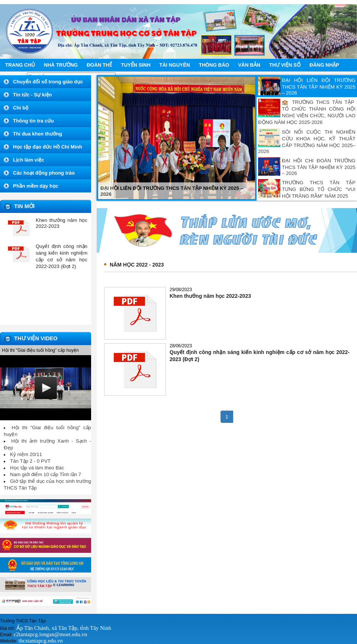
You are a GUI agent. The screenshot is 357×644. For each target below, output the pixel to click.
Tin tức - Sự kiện (32, 95)
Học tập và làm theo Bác (37, 468)
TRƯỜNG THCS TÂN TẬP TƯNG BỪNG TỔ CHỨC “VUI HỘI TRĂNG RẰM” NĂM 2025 (319, 189)
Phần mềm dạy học (36, 186)
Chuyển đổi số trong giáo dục (48, 82)
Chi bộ (21, 108)
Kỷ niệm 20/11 (26, 454)
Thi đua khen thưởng (38, 134)
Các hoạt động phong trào (44, 173)
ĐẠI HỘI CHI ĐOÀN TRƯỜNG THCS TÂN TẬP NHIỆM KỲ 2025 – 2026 (319, 167)
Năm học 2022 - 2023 (137, 265)
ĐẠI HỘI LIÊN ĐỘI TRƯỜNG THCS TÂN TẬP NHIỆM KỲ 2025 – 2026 (319, 87)
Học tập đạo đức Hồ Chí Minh (48, 147)
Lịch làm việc (29, 160)
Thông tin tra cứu (33, 121)
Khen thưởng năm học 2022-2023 (210, 296)
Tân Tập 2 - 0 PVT (30, 461)
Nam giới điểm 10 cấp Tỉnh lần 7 (46, 474)
